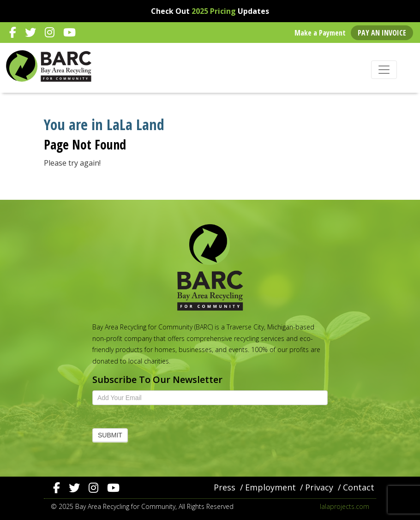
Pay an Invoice (382, 33)
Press (225, 487)
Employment (270, 487)
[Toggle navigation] (384, 70)
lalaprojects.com (345, 506)
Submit (110, 435)
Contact (359, 487)
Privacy (319, 487)
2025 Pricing (214, 11)
